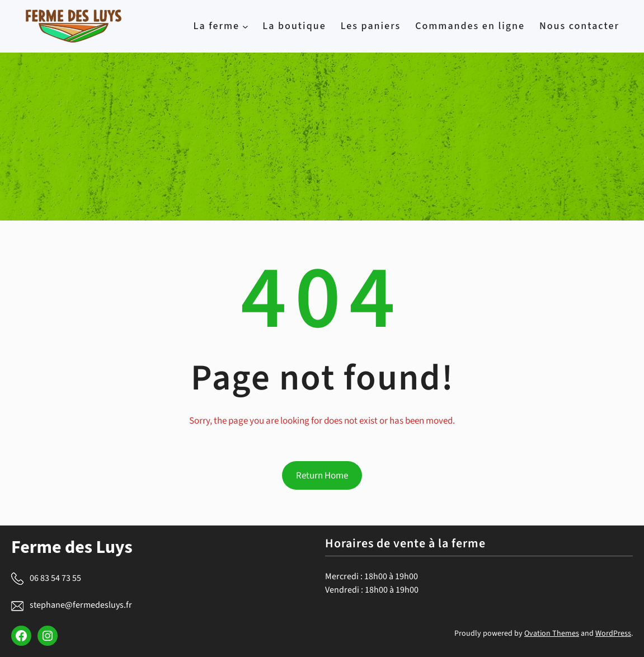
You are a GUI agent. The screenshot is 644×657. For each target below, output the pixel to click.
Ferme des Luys (72, 547)
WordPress (613, 633)
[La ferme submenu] (245, 27)
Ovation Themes (552, 633)
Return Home (322, 476)
